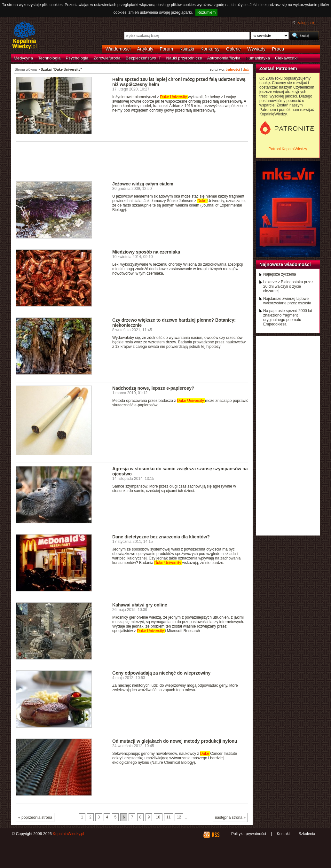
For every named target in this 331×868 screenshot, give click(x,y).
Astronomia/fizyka (224, 58)
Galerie (233, 49)
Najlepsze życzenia (280, 274)
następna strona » (230, 817)
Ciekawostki (286, 58)
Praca (278, 49)
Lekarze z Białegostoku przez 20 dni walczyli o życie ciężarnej (288, 286)
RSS (215, 835)
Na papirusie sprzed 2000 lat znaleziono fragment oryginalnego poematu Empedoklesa (288, 317)
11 (168, 817)
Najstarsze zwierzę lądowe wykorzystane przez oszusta (287, 301)
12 (179, 817)
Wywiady (256, 49)
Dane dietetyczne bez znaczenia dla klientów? (161, 537)
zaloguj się (306, 23)
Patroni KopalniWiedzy (288, 149)
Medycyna (23, 58)
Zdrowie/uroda (107, 58)
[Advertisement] (132, 159)
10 (158, 817)
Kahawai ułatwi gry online (140, 605)
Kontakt (283, 834)
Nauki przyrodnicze (184, 58)
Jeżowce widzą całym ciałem (143, 184)
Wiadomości (118, 49)
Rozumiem (206, 12)
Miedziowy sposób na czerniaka (146, 252)
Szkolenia (307, 834)
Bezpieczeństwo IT (143, 58)
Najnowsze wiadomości (285, 264)
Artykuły (145, 49)
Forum (167, 49)
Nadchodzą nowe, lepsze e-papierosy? (153, 388)
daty (246, 69)
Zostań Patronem (278, 68)
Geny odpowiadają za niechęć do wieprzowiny (161, 673)
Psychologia (77, 58)
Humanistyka (258, 58)
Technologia (49, 58)
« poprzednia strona (35, 817)
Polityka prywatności (249, 834)
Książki (187, 49)
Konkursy (210, 49)
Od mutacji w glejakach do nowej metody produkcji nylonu (175, 741)
